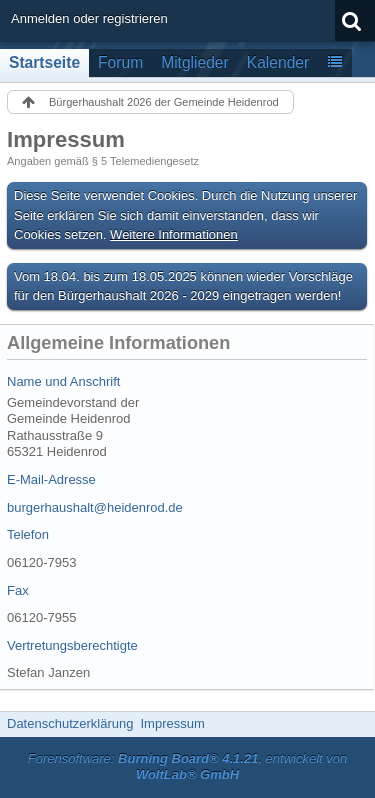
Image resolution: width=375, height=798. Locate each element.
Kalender (278, 62)
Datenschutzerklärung (70, 723)
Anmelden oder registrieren (89, 18)
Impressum (172, 723)
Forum (120, 62)
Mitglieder (195, 62)
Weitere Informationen (174, 234)
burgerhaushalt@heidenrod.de (95, 507)
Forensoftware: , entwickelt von (188, 767)
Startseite (44, 62)
